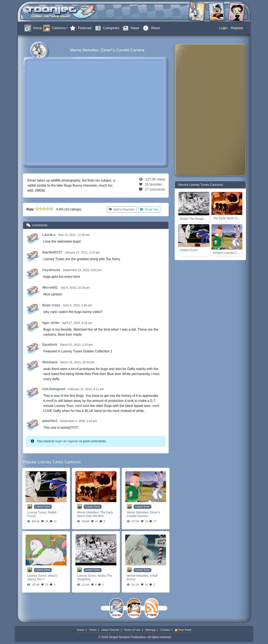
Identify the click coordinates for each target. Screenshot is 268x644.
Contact (165, 630)
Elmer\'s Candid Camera (229, 253)
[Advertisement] (195, 110)
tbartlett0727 (53, 252)
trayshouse (52, 270)
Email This (149, 209)
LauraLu (49, 235)
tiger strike (51, 323)
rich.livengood (54, 389)
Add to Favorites (122, 209)
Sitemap (150, 630)
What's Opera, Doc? (42, 577)
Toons (93, 630)
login (59, 441)
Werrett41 (50, 288)
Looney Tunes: (37, 512)
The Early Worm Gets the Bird (95, 514)
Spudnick (50, 345)
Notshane (50, 362)
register (73, 441)
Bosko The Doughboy (194, 219)
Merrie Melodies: (89, 512)
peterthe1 (50, 421)
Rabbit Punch (189, 250)
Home (81, 630)
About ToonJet (110, 630)
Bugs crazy (52, 305)
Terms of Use (132, 630)
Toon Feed (183, 630)
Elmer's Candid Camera (143, 514)
